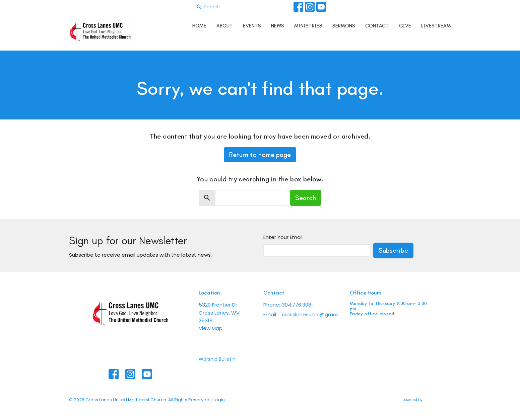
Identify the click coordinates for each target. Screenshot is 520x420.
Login (219, 400)
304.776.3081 (297, 305)
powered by (427, 400)
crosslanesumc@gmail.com (312, 314)
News (278, 26)
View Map (211, 328)
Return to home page (260, 155)
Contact (377, 26)
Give (405, 26)
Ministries (308, 26)
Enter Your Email (283, 237)
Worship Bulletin (217, 359)
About (225, 26)
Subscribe (393, 250)
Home (199, 26)
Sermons (344, 26)
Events (252, 26)
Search (306, 198)
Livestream (436, 26)
